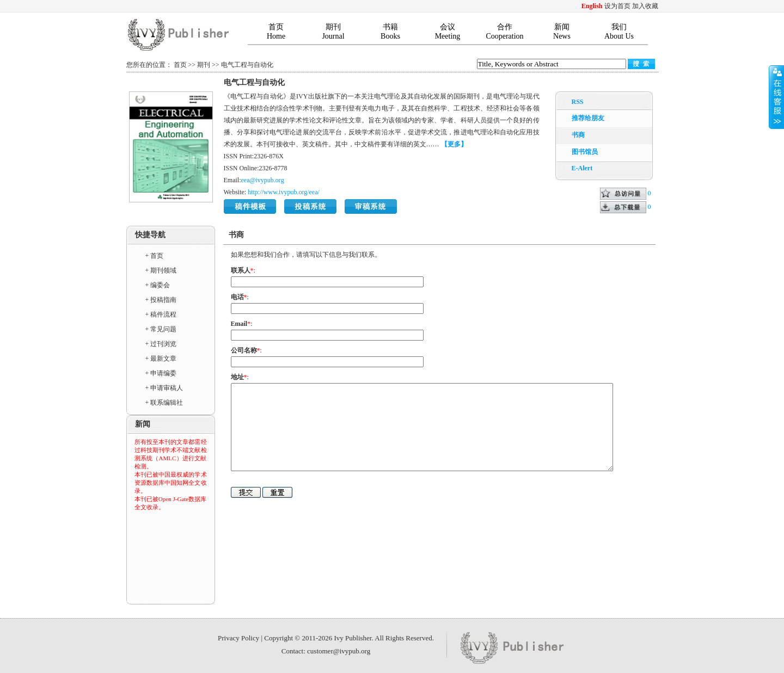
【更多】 (454, 144)
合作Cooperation (504, 32)
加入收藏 (645, 6)
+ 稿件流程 (161, 314)
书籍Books (390, 32)
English (592, 6)
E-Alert (582, 168)
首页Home (276, 32)
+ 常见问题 (161, 329)
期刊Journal (333, 32)
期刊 (204, 65)
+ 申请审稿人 (164, 388)
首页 (180, 65)
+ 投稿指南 (161, 300)
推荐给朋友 (588, 118)
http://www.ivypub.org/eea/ (284, 192)
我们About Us (619, 32)
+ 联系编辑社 (164, 403)
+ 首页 (155, 256)
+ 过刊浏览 (161, 344)
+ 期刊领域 (161, 270)
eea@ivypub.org (263, 180)
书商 (578, 135)
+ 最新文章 (161, 359)
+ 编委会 (158, 285)
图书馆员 (585, 152)
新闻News (562, 32)
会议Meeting (448, 32)
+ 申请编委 (161, 373)
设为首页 (617, 6)
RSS (578, 102)
